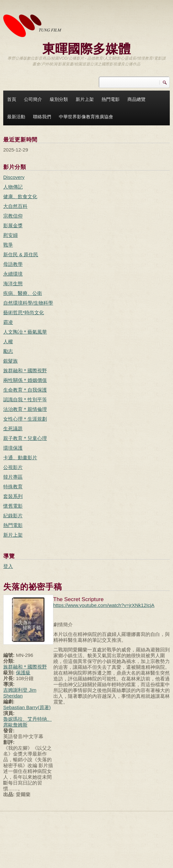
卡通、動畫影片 (20, 458)
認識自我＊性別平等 (25, 400)
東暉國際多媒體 (86, 48)
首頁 (12, 99)
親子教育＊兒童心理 (25, 438)
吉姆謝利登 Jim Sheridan (20, 693)
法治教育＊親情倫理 (25, 409)
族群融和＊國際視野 (25, 371)
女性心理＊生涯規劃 (25, 419)
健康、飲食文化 (20, 196)
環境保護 (13, 448)
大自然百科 (15, 206)
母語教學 (13, 264)
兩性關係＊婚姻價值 (25, 380)
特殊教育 (13, 487)
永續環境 (13, 274)
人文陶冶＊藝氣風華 (25, 332)
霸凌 (8, 322)
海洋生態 (13, 283)
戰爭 (8, 245)
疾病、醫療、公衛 (23, 293)
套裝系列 (13, 496)
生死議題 (13, 429)
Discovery (14, 177)
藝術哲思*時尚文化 (24, 312)
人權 (8, 341)
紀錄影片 (13, 516)
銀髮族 (11, 361)
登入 (8, 566)
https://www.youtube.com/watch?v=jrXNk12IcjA (104, 605)
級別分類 (59, 99)
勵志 (8, 351)
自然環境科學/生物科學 (28, 303)
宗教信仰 (13, 216)
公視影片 (13, 467)
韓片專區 (13, 477)
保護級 (23, 673)
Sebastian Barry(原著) (27, 707)
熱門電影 (111, 99)
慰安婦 (11, 235)
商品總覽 (136, 99)
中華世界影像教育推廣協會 (86, 117)
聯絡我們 (42, 117)
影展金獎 (13, 225)
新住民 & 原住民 (21, 254)
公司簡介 (33, 99)
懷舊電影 (13, 506)
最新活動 (16, 117)
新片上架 (85, 99)
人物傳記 (13, 187)
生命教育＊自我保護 (25, 390)
